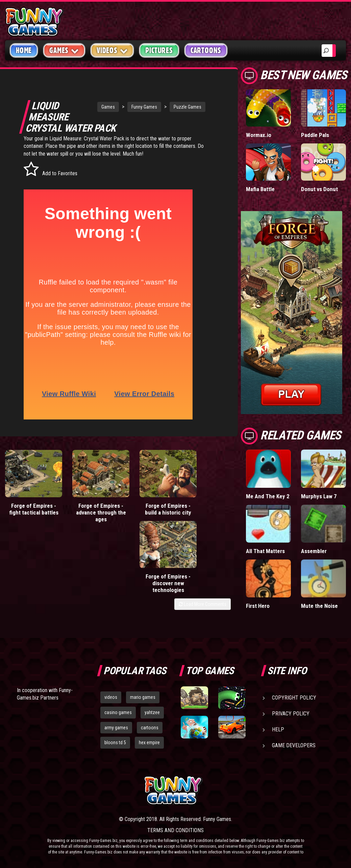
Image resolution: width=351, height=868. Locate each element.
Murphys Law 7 (319, 496)
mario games (143, 697)
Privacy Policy (291, 714)
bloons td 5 (115, 743)
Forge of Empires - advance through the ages (86, 504)
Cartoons (206, 50)
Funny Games (137, 107)
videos (111, 697)
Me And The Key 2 (268, 496)
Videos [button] (112, 50)
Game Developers (294, 745)
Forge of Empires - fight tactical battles (29, 504)
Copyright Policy (294, 698)
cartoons (150, 728)
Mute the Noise (319, 606)
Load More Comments (203, 525)
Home (24, 50)
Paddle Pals (315, 135)
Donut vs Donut (319, 189)
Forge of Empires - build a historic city (144, 501)
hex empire (149, 743)
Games (101, 107)
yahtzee (152, 712)
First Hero (258, 606)
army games (116, 728)
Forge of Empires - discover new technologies (202, 504)
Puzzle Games (180, 107)
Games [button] (64, 50)
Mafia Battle (260, 189)
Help (278, 729)
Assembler (314, 551)
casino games (118, 712)
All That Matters (265, 551)
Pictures (159, 50)
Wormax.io (259, 135)
